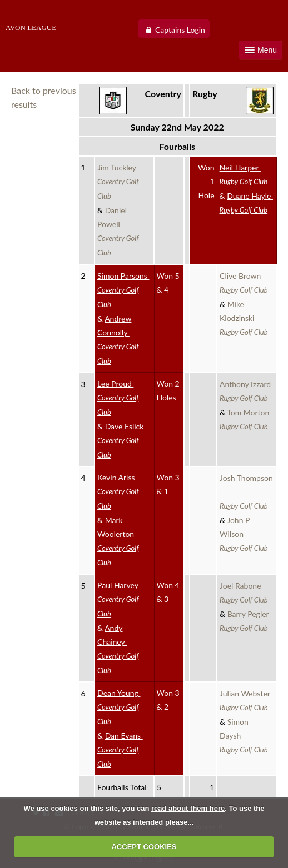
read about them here (188, 808)
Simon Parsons (123, 290)
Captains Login (180, 30)
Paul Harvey (119, 599)
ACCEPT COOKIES (144, 847)
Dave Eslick (121, 440)
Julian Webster (246, 700)
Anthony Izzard (246, 391)
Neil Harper (244, 174)
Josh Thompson (246, 492)
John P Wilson (244, 534)
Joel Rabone (244, 593)
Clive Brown (244, 283)
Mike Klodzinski (244, 318)
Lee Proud (118, 398)
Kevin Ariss (118, 491)
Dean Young (119, 707)
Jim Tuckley (118, 182)
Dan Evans (120, 750)
